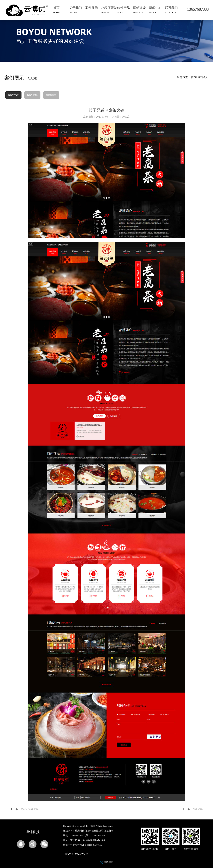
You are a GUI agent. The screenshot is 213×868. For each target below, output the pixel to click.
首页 (193, 77)
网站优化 (32, 95)
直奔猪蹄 (198, 809)
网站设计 (13, 95)
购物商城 (51, 95)
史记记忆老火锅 (29, 809)
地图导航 (108, 862)
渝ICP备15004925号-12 (77, 854)
